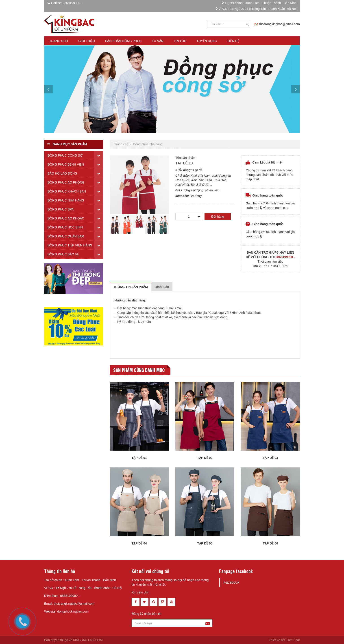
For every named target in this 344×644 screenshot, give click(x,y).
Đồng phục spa (61, 209)
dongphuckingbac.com (73, 611)
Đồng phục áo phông (66, 182)
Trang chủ (59, 41)
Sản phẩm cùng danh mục (139, 370)
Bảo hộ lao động (62, 173)
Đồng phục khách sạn (67, 191)
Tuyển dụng (207, 41)
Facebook (231, 582)
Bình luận (162, 287)
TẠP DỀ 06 (270, 543)
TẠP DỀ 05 (205, 543)
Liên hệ (233, 41)
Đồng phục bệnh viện (66, 164)
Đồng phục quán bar (66, 236)
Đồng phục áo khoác (66, 218)
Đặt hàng (218, 217)
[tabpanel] (139, 221)
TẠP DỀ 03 (270, 458)
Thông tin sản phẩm (131, 287)
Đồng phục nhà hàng (148, 144)
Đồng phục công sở (65, 155)
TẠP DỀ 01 (139, 458)
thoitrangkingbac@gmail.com (280, 24)
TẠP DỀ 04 (139, 543)
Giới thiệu (87, 41)
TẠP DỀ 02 (205, 458)
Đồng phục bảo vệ (63, 254)
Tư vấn (158, 41)
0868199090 (71, 3)
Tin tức (180, 41)
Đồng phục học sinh (65, 227)
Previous (107, 224)
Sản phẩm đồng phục (123, 41)
